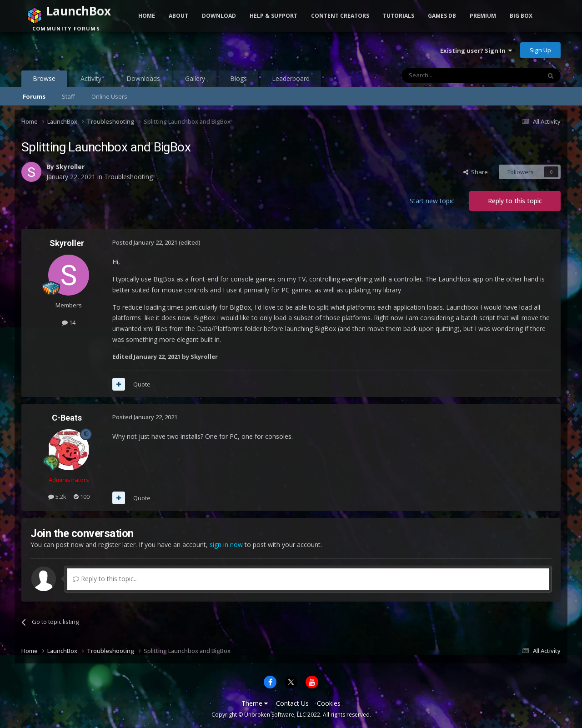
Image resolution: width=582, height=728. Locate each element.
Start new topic (432, 201)
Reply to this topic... (105, 579)
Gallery (195, 78)
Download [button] (219, 16)
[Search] (449, 75)
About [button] (178, 16)
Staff (68, 96)
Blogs (238, 78)
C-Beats (67, 418)
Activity (91, 78)
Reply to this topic (515, 201)
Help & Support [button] (273, 16)
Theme (255, 703)
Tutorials (399, 16)
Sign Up (540, 50)
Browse (44, 80)
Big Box (521, 16)
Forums (34, 96)
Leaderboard (291, 78)
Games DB (442, 16)
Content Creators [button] (340, 16)
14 (69, 322)
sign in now (226, 545)
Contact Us (292, 703)
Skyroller (70, 167)
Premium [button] (483, 16)
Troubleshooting (128, 177)
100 (82, 497)
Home (147, 16)
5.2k (57, 497)
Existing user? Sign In (476, 50)
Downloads (143, 78)
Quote (142, 384)
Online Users (109, 96)
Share (476, 172)
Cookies (329, 703)
